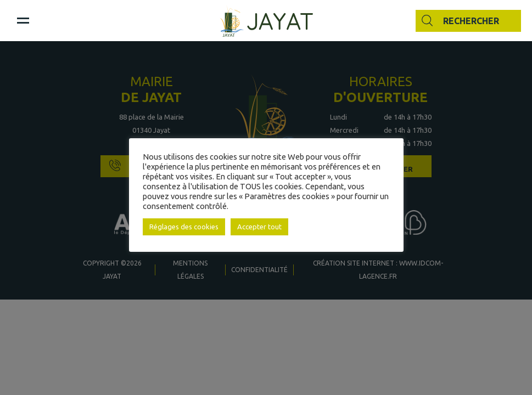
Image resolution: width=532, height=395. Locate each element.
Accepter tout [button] (259, 227)
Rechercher (471, 21)
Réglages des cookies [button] (184, 227)
